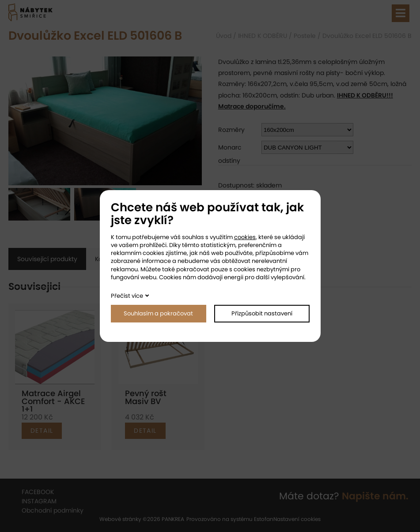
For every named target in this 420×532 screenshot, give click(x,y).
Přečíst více (127, 296)
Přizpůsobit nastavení (262, 313)
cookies (245, 237)
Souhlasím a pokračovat (158, 313)
